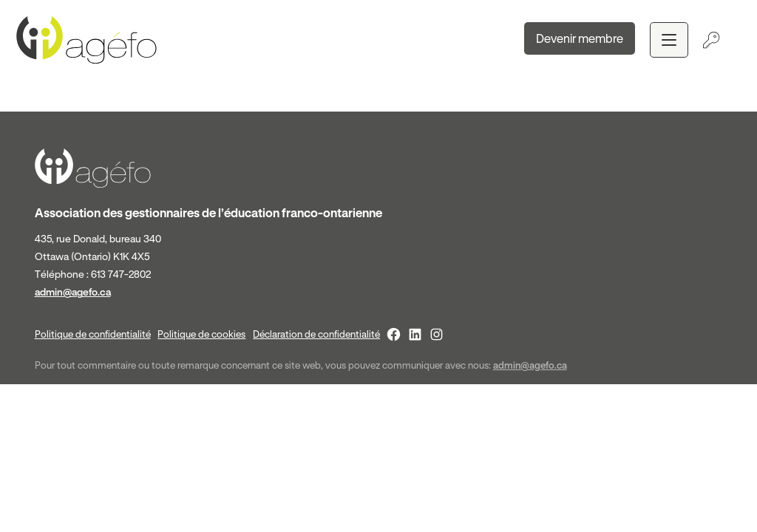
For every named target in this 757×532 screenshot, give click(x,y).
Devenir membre (580, 38)
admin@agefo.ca (73, 292)
